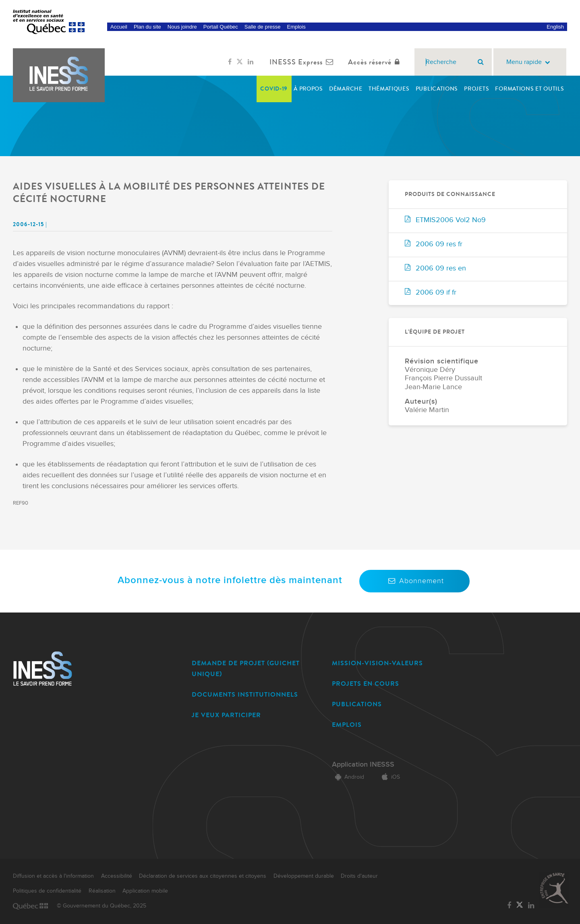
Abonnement (414, 581)
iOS (389, 777)
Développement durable (304, 876)
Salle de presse (263, 27)
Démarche (346, 89)
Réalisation (102, 891)
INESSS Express (303, 62)
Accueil (119, 27)
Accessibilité (117, 876)
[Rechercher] (481, 62)
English (555, 27)
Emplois (296, 27)
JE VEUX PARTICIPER (226, 715)
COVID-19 (274, 89)
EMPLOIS (347, 725)
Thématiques (389, 89)
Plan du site (147, 27)
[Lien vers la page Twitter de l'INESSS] (240, 62)
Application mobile (145, 891)
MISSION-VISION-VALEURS (377, 663)
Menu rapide (530, 62)
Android (348, 777)
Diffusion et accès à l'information (53, 876)
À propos (308, 89)
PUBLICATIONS (357, 704)
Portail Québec (221, 27)
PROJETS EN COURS (366, 684)
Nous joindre (182, 27)
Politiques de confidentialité (47, 891)
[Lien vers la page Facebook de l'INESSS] (230, 62)
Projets (476, 89)
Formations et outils (529, 89)
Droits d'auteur (359, 876)
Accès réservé (376, 62)
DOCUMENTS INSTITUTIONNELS (245, 694)
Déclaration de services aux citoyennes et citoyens (203, 876)
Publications (437, 89)
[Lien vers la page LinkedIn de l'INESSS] (251, 62)
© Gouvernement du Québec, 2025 (101, 906)
